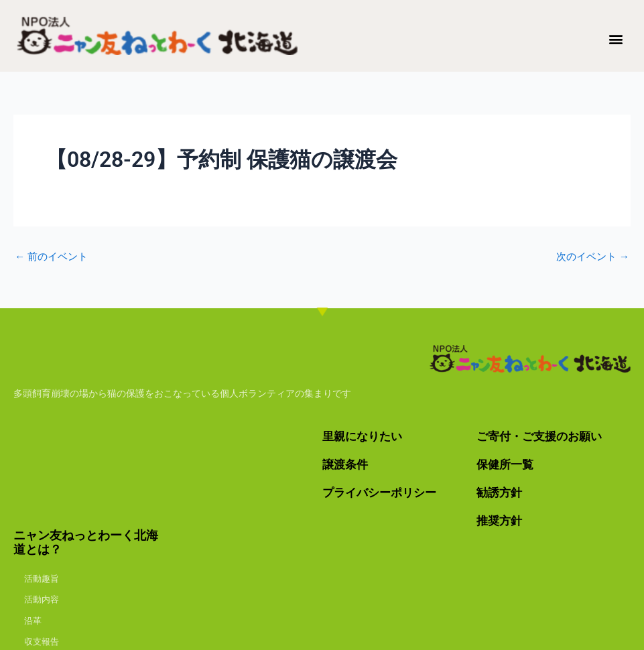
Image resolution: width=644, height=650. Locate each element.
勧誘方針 (501, 492)
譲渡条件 (346, 464)
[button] (616, 39)
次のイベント (590, 257)
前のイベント (54, 257)
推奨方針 (501, 520)
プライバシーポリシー (383, 492)
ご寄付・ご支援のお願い (543, 436)
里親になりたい (365, 436)
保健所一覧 (507, 464)
